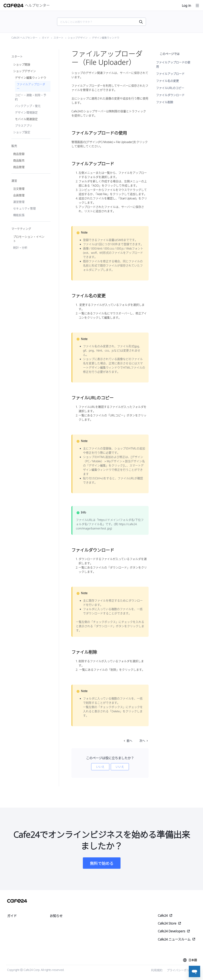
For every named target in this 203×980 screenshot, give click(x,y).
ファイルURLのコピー (170, 88)
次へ (142, 741)
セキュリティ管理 (24, 208)
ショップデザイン (78, 38)
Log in (186, 6)
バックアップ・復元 (28, 106)
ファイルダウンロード (170, 95)
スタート (58, 38)
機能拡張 (19, 215)
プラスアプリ (23, 126)
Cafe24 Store (167, 923)
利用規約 (157, 970)
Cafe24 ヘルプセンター (24, 38)
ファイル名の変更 (167, 81)
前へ (129, 741)
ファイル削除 (165, 102)
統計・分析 (20, 248)
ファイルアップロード (170, 74)
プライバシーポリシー (181, 970)
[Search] (99, 22)
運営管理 (19, 202)
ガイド (46, 38)
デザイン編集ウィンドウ (106, 38)
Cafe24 (163, 915)
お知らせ (56, 916)
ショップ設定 (22, 132)
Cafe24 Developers (172, 931)
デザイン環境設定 (26, 113)
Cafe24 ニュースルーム (174, 939)
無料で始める (102, 863)
